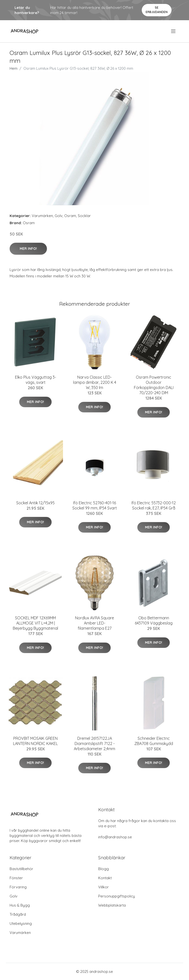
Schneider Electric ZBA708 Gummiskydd (154, 741)
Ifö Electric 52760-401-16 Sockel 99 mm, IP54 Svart (95, 505)
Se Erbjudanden (157, 10)
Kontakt (105, 878)
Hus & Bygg (20, 905)
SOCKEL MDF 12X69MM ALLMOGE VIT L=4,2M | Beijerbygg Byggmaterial (35, 623)
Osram (70, 216)
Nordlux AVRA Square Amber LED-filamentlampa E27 (94, 623)
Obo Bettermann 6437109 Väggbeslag (154, 620)
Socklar (84, 216)
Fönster (16, 878)
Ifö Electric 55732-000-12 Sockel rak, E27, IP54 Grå (154, 505)
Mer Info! (28, 249)
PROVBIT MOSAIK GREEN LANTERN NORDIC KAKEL (35, 741)
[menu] (174, 31)
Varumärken (42, 216)
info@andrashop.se (115, 837)
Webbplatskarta (112, 905)
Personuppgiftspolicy (117, 896)
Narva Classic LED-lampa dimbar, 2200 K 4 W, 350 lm (95, 382)
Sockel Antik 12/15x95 (35, 503)
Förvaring (18, 887)
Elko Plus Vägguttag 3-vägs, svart (36, 380)
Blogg (103, 869)
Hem (14, 68)
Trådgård (18, 914)
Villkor (103, 887)
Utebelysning (21, 923)
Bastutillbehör (21, 869)
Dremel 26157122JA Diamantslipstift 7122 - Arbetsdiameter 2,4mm (94, 743)
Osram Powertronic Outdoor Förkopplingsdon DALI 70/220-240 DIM (154, 385)
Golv (59, 216)
